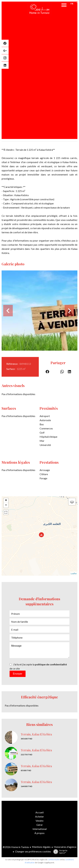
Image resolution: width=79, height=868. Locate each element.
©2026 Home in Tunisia (16, 847)
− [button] (6, 505)
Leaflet (74, 574)
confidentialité (54, 860)
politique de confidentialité (51, 664)
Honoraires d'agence (65, 847)
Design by (60, 852)
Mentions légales (41, 847)
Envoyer (18, 674)
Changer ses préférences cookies (33, 851)
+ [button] (6, 501)
